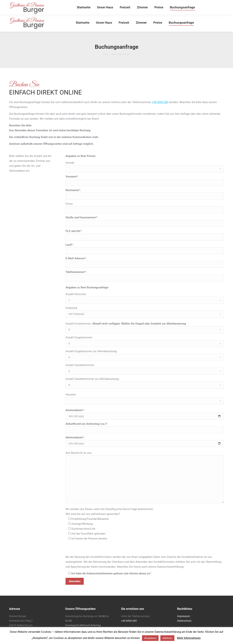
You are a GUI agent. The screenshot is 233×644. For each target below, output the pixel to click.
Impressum (183, 616)
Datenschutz (184, 621)
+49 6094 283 (160, 102)
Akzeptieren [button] (150, 638)
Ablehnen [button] (167, 638)
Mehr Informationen (189, 638)
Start (105, 54)
